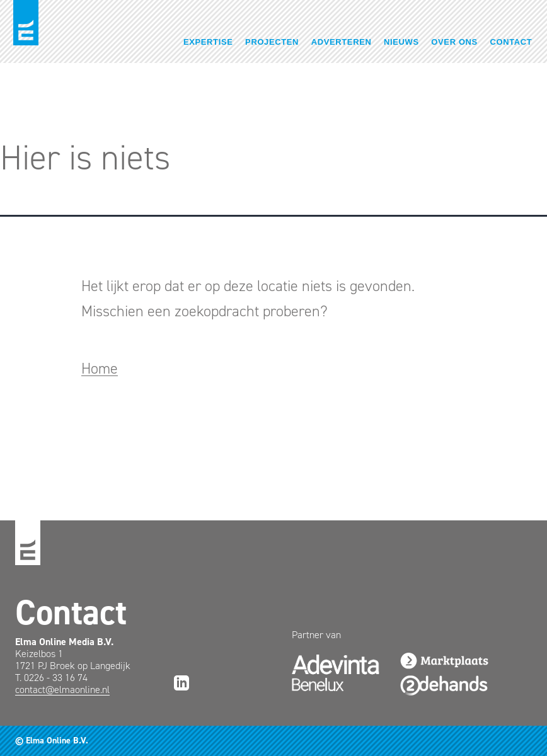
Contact (511, 42)
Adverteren (342, 42)
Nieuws (401, 42)
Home (100, 369)
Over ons (454, 42)
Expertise (208, 42)
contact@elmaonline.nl (62, 690)
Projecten (272, 42)
